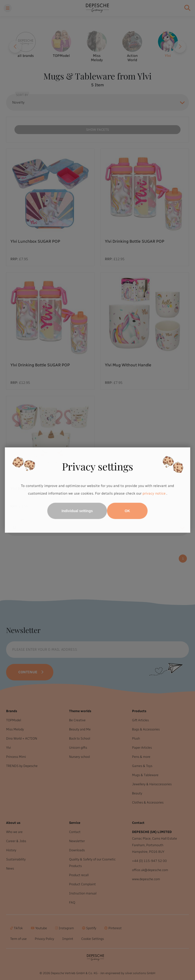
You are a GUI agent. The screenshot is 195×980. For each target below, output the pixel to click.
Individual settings (77, 511)
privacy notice (154, 493)
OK (127, 511)
